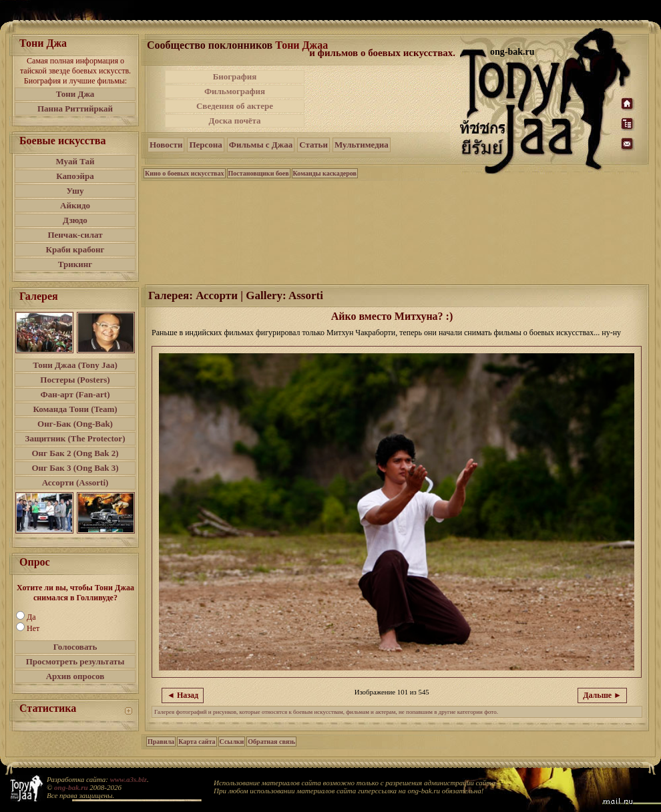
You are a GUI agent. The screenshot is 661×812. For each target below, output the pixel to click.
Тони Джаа (301, 45)
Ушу (75, 191)
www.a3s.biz (129, 779)
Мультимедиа (362, 145)
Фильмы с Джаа (261, 145)
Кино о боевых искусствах (185, 173)
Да (31, 617)
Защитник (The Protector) (75, 438)
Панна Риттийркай (75, 109)
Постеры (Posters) (75, 380)
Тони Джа (75, 94)
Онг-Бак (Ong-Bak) (75, 424)
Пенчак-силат (75, 235)
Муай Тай (75, 161)
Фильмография (235, 91)
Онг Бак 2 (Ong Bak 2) (75, 453)
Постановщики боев (259, 173)
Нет (33, 628)
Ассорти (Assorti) (75, 482)
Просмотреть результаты (75, 661)
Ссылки (232, 742)
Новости (166, 145)
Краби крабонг (75, 249)
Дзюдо (75, 220)
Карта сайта (197, 742)
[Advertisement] (383, 99)
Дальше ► (602, 695)
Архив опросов (75, 676)
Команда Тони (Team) (75, 409)
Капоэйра (75, 176)
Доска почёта (234, 121)
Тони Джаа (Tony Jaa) (75, 365)
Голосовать (75, 647)
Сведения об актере (235, 106)
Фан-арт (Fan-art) (75, 394)
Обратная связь (271, 742)
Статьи (313, 145)
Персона (205, 145)
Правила (161, 742)
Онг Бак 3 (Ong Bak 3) (75, 468)
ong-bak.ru (71, 787)
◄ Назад (183, 695)
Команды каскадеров (325, 173)
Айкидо (75, 205)
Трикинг (75, 264)
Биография (235, 76)
